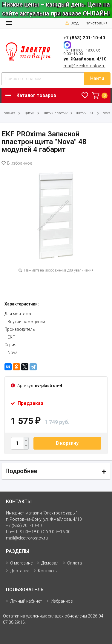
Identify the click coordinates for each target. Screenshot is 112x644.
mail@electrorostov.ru (85, 66)
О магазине (21, 563)
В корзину (67, 443)
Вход (72, 23)
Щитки (29, 113)
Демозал (50, 563)
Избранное (62, 601)
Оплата (75, 563)
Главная (8, 113)
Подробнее (21, 471)
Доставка (20, 571)
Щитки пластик (55, 113)
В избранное (17, 163)
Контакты (48, 571)
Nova (106, 113)
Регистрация (96, 23)
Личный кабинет (26, 601)
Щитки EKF (85, 113)
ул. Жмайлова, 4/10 (85, 59)
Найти (97, 78)
